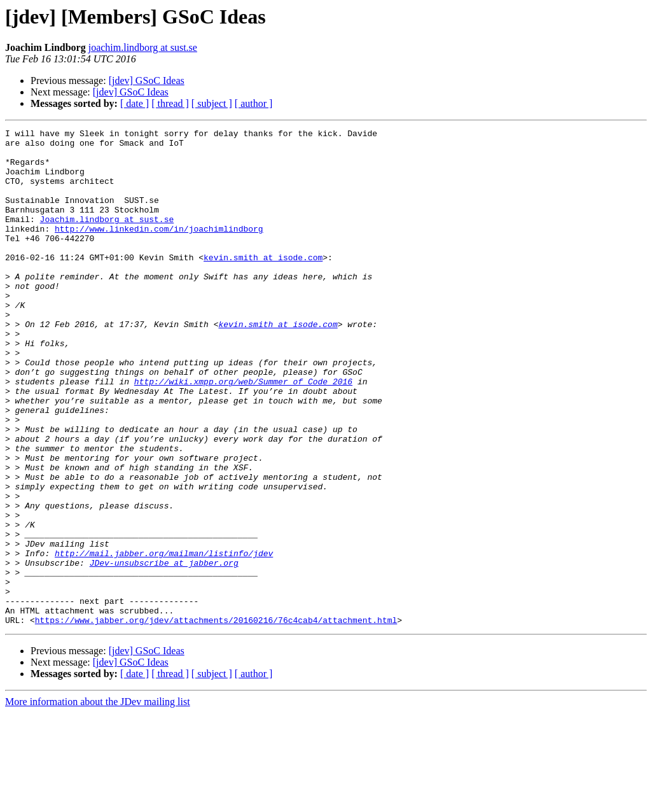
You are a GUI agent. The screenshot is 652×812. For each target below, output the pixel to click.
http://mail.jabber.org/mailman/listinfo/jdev (164, 639)
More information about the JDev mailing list (98, 801)
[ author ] (254, 103)
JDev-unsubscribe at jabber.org (164, 650)
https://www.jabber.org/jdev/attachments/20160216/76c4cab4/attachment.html (216, 719)
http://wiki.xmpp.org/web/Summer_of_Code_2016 (243, 433)
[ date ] (135, 103)
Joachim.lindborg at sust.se (107, 238)
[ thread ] (170, 103)
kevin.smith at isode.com (263, 284)
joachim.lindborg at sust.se (143, 47)
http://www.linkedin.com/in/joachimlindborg (159, 249)
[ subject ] (212, 103)
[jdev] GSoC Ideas (147, 80)
